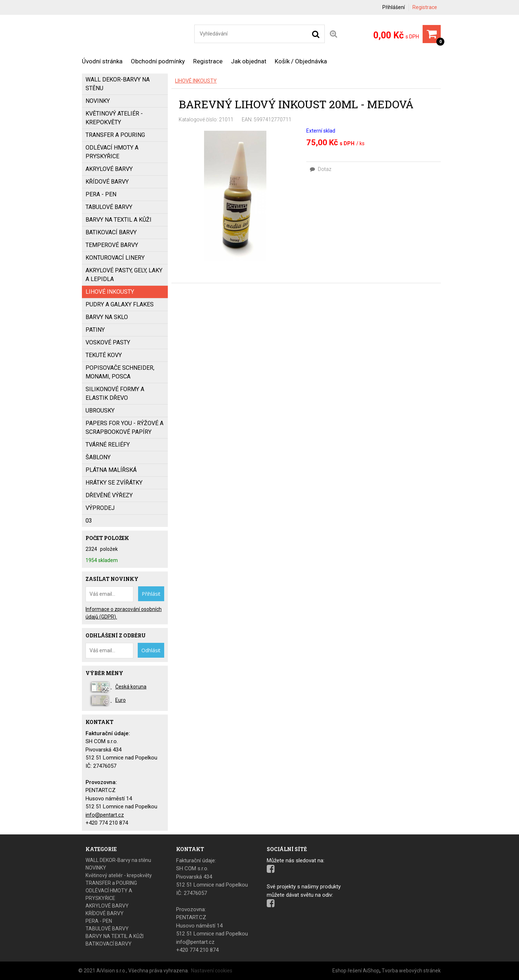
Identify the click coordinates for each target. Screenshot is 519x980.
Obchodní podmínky (158, 61)
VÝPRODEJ (100, 508)
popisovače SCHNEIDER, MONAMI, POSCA (120, 372)
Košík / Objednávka (301, 61)
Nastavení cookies (212, 971)
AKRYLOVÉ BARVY (109, 169)
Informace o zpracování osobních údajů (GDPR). (124, 613)
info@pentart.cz (105, 815)
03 (89, 521)
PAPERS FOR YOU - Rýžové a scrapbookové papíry (124, 428)
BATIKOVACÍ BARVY (111, 232)
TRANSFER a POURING (115, 135)
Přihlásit (151, 594)
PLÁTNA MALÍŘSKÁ (111, 470)
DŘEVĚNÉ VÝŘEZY (109, 495)
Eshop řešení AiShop (356, 971)
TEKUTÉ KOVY (104, 355)
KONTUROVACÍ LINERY (115, 258)
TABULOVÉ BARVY (109, 207)
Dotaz (321, 169)
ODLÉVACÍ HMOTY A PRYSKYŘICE (112, 152)
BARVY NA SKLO (107, 317)
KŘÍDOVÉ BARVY (107, 182)
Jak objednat (249, 61)
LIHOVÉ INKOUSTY (196, 81)
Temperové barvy (112, 245)
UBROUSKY (100, 411)
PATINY (95, 330)
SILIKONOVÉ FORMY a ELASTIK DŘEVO (115, 393)
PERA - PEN (101, 194)
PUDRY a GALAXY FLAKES (120, 304)
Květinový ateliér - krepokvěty (114, 118)
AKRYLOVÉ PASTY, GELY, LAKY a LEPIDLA (124, 275)
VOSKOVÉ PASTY (108, 342)
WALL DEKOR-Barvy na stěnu (118, 84)
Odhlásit (151, 650)
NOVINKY (98, 101)
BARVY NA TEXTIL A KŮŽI (119, 220)
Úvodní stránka (102, 61)
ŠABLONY (98, 457)
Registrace (425, 7)
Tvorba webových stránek (411, 971)
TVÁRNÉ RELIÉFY (108, 445)
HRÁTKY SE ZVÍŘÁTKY (114, 483)
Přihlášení (394, 7)
